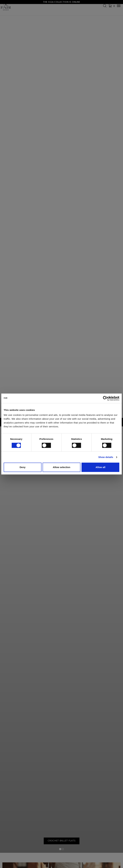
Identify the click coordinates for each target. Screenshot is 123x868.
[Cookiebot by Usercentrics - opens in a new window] (105, 398)
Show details (106, 457)
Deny (23, 467)
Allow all (100, 467)
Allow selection (61, 467)
